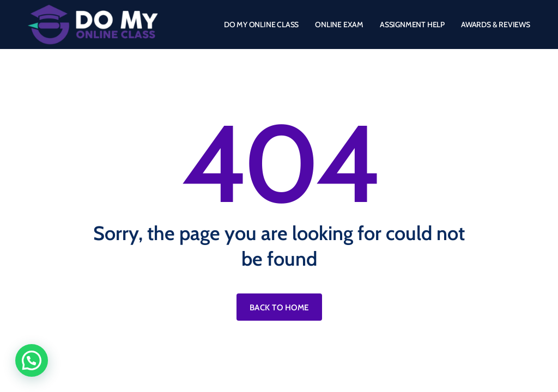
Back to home (279, 308)
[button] (32, 360)
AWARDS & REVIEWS (496, 24)
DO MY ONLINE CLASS (261, 24)
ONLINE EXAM (339, 24)
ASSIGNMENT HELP (412, 24)
